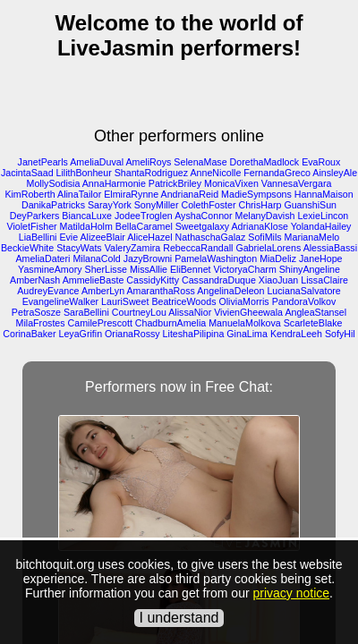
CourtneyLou (139, 312)
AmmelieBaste (94, 280)
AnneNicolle (215, 173)
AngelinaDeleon (230, 291)
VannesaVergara (297, 183)
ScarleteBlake (313, 323)
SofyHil (340, 334)
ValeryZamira (133, 248)
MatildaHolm (86, 226)
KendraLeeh (296, 334)
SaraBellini (86, 312)
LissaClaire (324, 280)
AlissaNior (190, 312)
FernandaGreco (277, 173)
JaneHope (321, 258)
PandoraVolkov (304, 301)
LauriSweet (125, 301)
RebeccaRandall (198, 248)
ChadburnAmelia (170, 323)
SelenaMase (200, 162)
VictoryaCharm (245, 269)
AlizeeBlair (103, 237)
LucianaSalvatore (303, 291)
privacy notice (291, 593)
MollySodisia (54, 183)
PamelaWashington (216, 258)
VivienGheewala (248, 312)
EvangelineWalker (61, 301)
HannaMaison (324, 194)
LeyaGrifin (81, 334)
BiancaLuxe (87, 216)
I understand (179, 618)
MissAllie (149, 269)
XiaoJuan (278, 280)
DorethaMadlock (265, 162)
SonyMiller (157, 205)
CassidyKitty (153, 280)
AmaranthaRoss (160, 291)
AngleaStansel (315, 312)
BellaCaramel (144, 226)
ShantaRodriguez (151, 173)
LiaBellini (38, 237)
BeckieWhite (27, 248)
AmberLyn (103, 291)
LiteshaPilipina (194, 334)
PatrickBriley (175, 183)
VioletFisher (32, 226)
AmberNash (35, 280)
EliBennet (191, 269)
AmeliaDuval (97, 162)
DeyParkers (35, 216)
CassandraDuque (219, 280)
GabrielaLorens (268, 248)
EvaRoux (321, 162)
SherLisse (106, 269)
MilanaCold (96, 258)
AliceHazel (149, 237)
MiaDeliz (278, 258)
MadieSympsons (256, 194)
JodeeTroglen (144, 216)
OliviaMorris (243, 301)
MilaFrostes (41, 323)
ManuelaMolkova (245, 323)
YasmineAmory (50, 269)
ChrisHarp (260, 205)
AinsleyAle (335, 173)
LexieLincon (323, 216)
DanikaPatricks (53, 205)
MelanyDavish (265, 216)
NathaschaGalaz (211, 237)
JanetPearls (43, 162)
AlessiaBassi (330, 248)
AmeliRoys (148, 162)
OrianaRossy (132, 334)
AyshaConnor (203, 216)
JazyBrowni (148, 258)
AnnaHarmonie (114, 183)
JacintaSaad (27, 173)
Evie (68, 237)
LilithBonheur (84, 173)
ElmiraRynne (131, 194)
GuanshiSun (310, 205)
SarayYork (110, 205)
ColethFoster (208, 205)
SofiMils (264, 237)
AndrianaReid (190, 194)
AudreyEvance (48, 291)
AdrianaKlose (260, 226)
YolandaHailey (321, 226)
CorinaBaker (29, 334)
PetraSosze (36, 312)
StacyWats (79, 248)
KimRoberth (30, 194)
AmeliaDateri (43, 258)
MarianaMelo (312, 237)
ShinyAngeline (310, 269)
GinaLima (247, 334)
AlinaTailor (79, 194)
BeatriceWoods (183, 301)
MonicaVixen (231, 183)
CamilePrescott (100, 323)
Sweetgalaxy (202, 226)
